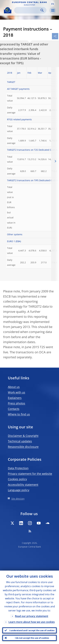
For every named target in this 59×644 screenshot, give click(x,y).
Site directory (18, 499)
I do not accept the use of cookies (32, 638)
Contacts (14, 409)
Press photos (17, 403)
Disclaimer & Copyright (23, 436)
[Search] (28, 10)
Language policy (19, 490)
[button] (53, 4)
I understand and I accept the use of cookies (32, 630)
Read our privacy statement (32, 616)
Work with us (17, 392)
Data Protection (18, 468)
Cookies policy (17, 479)
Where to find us (19, 414)
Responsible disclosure (23, 447)
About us (14, 387)
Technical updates (20, 441)
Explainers (15, 398)
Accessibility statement (23, 485)
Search (42, 10)
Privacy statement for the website (30, 474)
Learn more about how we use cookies (32, 622)
